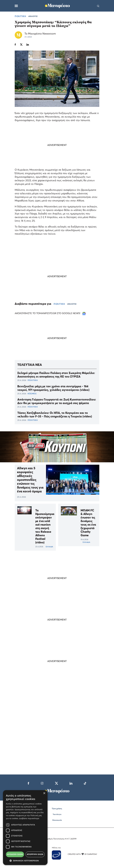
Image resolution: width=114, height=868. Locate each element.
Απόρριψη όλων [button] (35, 854)
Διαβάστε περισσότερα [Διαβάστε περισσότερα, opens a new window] (29, 818)
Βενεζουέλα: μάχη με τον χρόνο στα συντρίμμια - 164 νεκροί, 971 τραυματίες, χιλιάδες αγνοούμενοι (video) (53, 388)
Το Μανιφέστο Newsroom (40, 34)
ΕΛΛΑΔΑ (49, 547)
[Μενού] (16, 6)
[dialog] (25, 828)
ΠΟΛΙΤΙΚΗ (20, 16)
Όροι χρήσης (57, 808)
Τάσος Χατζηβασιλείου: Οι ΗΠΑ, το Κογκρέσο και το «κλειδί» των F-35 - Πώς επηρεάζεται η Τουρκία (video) (55, 415)
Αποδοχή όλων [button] (15, 854)
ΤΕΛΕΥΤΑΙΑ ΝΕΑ (30, 365)
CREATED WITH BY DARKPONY (82, 854)
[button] (25, 861)
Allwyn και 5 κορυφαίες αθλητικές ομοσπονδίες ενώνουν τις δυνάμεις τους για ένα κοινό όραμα (30, 480)
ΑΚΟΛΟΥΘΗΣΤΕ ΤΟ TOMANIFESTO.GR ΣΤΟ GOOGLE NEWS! (50, 313)
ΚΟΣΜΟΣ (32, 394)
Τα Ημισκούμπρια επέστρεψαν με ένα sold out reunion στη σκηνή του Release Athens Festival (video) (45, 526)
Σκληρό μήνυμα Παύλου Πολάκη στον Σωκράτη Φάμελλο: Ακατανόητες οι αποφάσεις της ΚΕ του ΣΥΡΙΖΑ (56, 375)
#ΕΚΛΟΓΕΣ (33, 16)
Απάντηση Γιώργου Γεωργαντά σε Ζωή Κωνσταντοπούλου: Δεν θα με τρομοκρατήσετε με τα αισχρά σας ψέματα (57, 401)
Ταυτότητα (57, 814)
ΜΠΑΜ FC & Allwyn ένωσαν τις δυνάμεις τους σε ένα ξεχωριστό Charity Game (88, 523)
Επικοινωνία (57, 820)
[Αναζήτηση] (98, 6)
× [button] (44, 793)
